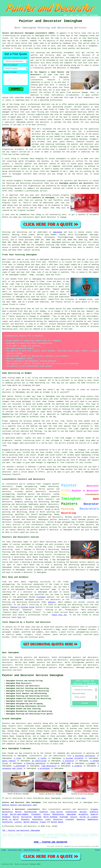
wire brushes (38, 142)
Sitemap (4, 850)
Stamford (94, 812)
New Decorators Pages (15, 850)
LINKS (71, 15)
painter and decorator (38, 122)
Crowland (70, 819)
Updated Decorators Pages (32, 850)
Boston (18, 812)
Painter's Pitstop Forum (22, 607)
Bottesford (7, 812)
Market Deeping (31, 822)
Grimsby (94, 809)
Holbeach (6, 817)
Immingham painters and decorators (76, 183)
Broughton (83, 814)
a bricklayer (44, 768)
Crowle (43, 822)
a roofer (42, 758)
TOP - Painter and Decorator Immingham (21, 830)
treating (54, 112)
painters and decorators (76, 181)
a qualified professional (50, 100)
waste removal (9, 761)
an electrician (39, 761)
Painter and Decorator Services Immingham (33, 675)
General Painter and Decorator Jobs (19, 805)
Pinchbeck (36, 814)
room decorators (49, 766)
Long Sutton (57, 812)
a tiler (18, 758)
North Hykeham (50, 817)
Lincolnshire (55, 809)
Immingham (57, 232)
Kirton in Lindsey (89, 817)
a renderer (77, 766)
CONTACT (85, 15)
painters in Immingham (44, 198)
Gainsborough (30, 812)
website (52, 602)
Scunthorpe (7, 822)
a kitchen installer (74, 758)
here (84, 798)
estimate (31, 210)
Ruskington (37, 819)
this (19, 617)
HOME (65, 15)
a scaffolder (20, 766)
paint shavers (67, 142)
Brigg (5, 814)
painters (27, 205)
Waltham (37, 817)
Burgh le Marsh (10, 819)
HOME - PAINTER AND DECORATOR (50, 842)
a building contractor (84, 756)
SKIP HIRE (66, 763)
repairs (14, 152)
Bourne (16, 817)
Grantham (64, 817)
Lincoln (18, 822)
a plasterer (68, 761)
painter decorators (49, 504)
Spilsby (83, 812)
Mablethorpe (58, 814)
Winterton (58, 819)
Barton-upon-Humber (19, 814)
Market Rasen (57, 822)
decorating (93, 38)
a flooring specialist (35, 763)
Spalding (81, 819)
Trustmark (41, 597)
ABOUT (78, 15)
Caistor (74, 817)
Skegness (25, 819)
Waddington (93, 819)
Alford (46, 814)
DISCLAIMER (94, 15)
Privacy (97, 850)
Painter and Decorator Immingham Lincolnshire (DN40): (29, 33)
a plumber (91, 763)
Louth (48, 819)
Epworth (94, 814)
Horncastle (26, 817)
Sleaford (44, 812)
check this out (59, 615)
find (10, 657)
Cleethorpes (71, 812)
